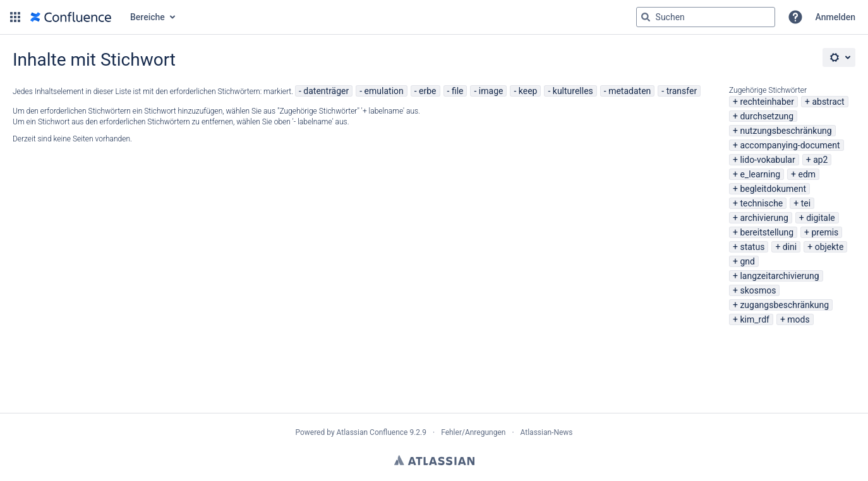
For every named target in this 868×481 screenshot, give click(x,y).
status (752, 247)
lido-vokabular (767, 160)
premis (825, 232)
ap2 (820, 160)
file (458, 91)
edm (807, 174)
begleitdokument (773, 189)
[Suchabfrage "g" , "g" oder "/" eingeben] (706, 17)
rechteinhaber (767, 102)
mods (798, 319)
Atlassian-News (547, 432)
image (491, 91)
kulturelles (573, 91)
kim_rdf (754, 319)
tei (806, 203)
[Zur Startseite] (71, 17)
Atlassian (434, 460)
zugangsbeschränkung (784, 305)
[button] (15, 17)
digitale (821, 218)
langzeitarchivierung (779, 276)
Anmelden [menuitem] (835, 17)
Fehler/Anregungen (473, 432)
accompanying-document (790, 145)
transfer (682, 91)
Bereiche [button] (148, 17)
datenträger (326, 91)
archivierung (764, 218)
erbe (427, 91)
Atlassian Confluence (372, 432)
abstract (828, 102)
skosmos (758, 290)
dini (790, 247)
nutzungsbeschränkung (786, 131)
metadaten (630, 91)
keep (528, 91)
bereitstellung (767, 232)
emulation (384, 91)
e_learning (760, 174)
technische (761, 203)
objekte (829, 247)
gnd (747, 261)
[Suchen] (646, 17)
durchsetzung (767, 116)
